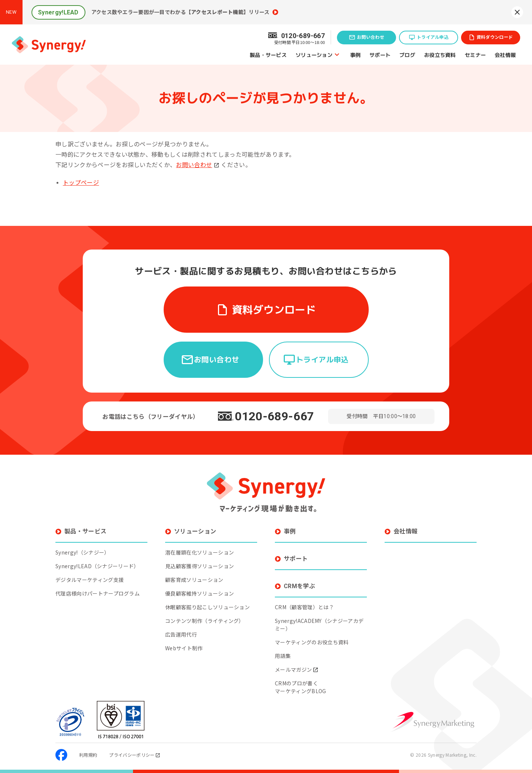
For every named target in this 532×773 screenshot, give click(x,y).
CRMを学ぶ (299, 581)
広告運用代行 (181, 629)
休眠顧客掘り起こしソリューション (207, 601)
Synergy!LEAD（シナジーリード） (97, 560)
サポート (380, 55)
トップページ (81, 183)
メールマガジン (297, 664)
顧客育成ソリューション (194, 574)
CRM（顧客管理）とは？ (304, 601)
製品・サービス (268, 55)
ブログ (407, 55)
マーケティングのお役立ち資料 (312, 637)
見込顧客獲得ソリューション (199, 560)
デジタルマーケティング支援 (90, 574)
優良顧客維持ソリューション (199, 588)
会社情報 (505, 55)
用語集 (283, 650)
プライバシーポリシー (135, 749)
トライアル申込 (433, 37)
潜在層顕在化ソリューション (199, 547)
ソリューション (314, 55)
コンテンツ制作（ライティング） (205, 615)
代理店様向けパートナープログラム (98, 588)
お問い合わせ (371, 37)
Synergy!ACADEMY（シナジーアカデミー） (319, 619)
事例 (356, 55)
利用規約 (88, 749)
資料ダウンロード (495, 37)
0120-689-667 (274, 411)
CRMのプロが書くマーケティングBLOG (301, 682)
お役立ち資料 (440, 55)
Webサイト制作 (184, 643)
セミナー (475, 55)
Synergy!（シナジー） (82, 547)
